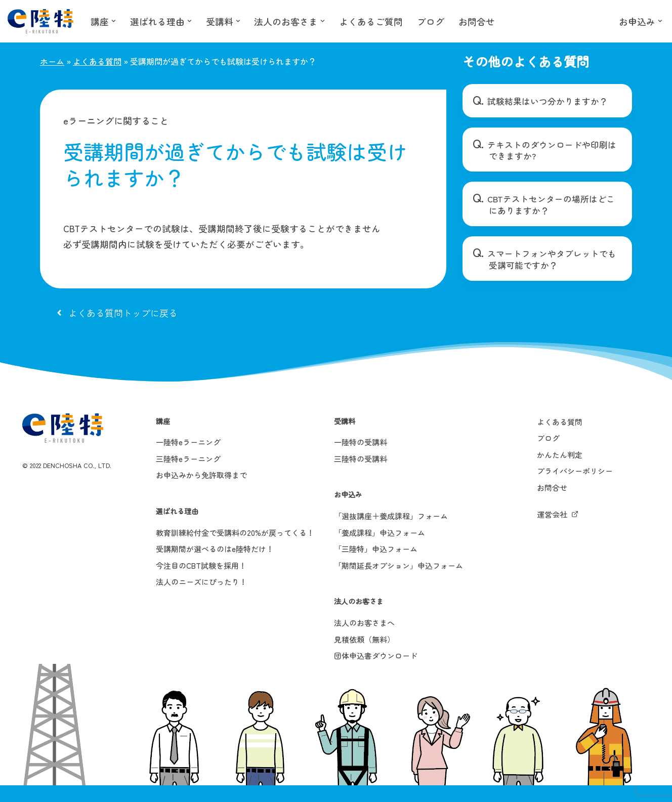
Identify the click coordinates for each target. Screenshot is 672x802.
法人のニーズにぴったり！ (201, 599)
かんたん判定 (560, 471)
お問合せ (477, 21)
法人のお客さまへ (364, 639)
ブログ (431, 21)
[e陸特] (40, 21)
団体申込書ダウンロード (376, 672)
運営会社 (552, 531)
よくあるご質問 (371, 21)
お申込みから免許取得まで (201, 492)
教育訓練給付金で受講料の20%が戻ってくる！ (235, 549)
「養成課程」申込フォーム (380, 549)
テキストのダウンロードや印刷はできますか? (551, 150)
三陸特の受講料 (361, 475)
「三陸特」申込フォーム (376, 565)
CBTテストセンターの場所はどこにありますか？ (551, 204)
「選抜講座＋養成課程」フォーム (391, 533)
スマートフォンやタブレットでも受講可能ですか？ (551, 259)
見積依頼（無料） (364, 656)
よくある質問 (97, 61)
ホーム (52, 61)
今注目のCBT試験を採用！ (201, 582)
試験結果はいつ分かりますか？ (543, 101)
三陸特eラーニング (188, 475)
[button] (114, 21)
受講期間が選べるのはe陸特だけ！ (215, 565)
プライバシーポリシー (575, 488)
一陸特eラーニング (188, 459)
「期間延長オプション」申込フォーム (398, 582)
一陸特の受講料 (361, 459)
